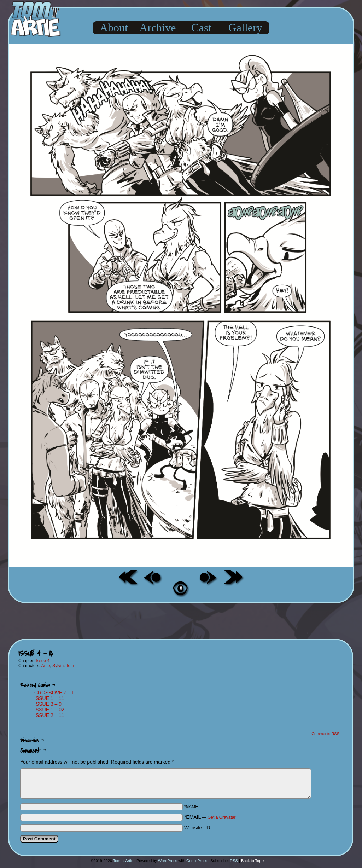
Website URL (199, 828)
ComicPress (197, 861)
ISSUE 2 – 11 (49, 715)
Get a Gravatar (221, 817)
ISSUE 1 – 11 (49, 698)
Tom (70, 666)
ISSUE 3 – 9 (48, 704)
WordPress (168, 861)
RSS (234, 861)
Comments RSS (325, 734)
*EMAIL (210, 817)
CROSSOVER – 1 (54, 693)
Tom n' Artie (123, 861)
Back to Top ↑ (253, 861)
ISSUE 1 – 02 (49, 710)
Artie (46, 666)
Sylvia (58, 666)
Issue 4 (43, 661)
